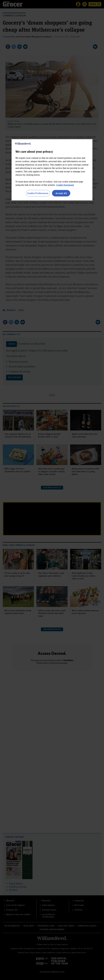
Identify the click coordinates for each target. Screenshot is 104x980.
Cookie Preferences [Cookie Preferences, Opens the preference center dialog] (38, 193)
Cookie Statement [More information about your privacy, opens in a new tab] (65, 185)
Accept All (61, 193)
